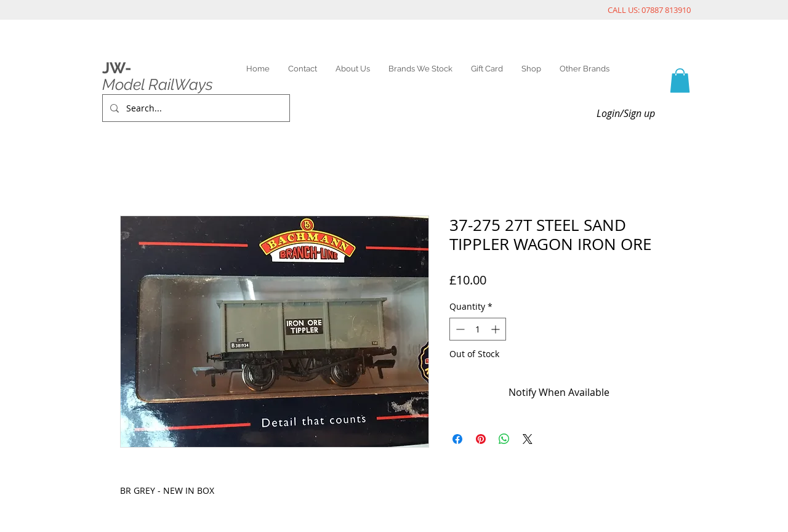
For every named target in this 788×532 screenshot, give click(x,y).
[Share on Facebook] (457, 439)
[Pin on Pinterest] (481, 439)
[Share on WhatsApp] (504, 439)
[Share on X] (528, 439)
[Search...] (195, 108)
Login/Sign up (626, 113)
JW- (117, 68)
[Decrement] (459, 329)
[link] (680, 80)
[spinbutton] (478, 329)
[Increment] (497, 329)
